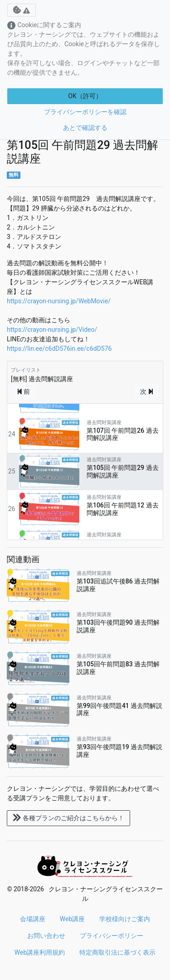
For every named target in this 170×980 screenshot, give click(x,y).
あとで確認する (85, 128)
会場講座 (33, 919)
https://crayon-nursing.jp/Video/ (52, 330)
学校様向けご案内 (125, 919)
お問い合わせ (46, 936)
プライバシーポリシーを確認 (85, 112)
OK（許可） (85, 96)
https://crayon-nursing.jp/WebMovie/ (59, 301)
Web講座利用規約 (40, 952)
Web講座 (73, 919)
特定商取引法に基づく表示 (117, 952)
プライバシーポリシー (112, 936)
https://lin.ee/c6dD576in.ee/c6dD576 (59, 349)
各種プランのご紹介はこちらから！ (68, 818)
